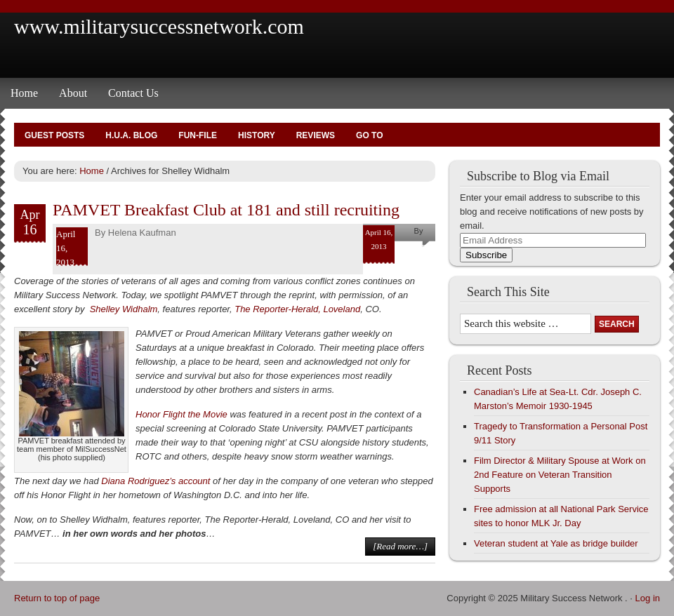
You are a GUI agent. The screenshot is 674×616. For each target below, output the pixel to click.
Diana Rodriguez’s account (156, 481)
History (257, 135)
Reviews (316, 135)
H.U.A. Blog (131, 135)
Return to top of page (57, 598)
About (73, 93)
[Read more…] (400, 546)
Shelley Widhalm (124, 309)
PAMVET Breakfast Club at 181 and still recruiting (226, 210)
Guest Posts (54, 135)
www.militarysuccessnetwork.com (159, 26)
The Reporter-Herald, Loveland (297, 309)
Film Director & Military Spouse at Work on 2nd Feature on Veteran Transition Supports (560, 475)
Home (24, 93)
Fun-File (198, 135)
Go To (369, 135)
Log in (648, 598)
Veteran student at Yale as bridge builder (556, 543)
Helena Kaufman (142, 233)
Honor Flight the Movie (181, 414)
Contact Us (133, 93)
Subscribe (486, 255)
